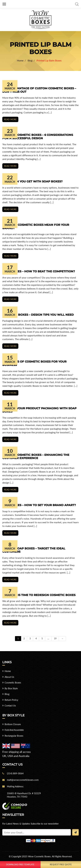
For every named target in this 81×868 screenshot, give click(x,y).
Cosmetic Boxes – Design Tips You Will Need (38, 315)
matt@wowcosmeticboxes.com (23, 780)
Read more (10, 119)
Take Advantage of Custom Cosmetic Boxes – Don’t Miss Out (39, 90)
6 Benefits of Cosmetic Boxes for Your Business (34, 363)
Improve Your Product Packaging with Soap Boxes (39, 410)
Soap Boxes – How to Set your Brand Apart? (39, 505)
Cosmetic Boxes (13, 683)
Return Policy (11, 700)
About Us (9, 677)
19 (55, 638)
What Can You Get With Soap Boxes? (32, 182)
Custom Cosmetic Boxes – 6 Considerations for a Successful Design (38, 137)
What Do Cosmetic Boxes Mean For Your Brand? (36, 227)
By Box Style (11, 688)
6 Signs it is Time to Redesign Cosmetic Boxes (39, 595)
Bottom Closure (13, 724)
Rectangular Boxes (14, 736)
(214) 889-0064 (15, 773)
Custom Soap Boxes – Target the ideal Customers (34, 550)
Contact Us (10, 705)
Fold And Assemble (14, 730)
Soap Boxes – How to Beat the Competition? (39, 271)
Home (8, 671)
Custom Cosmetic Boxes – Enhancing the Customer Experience (36, 457)
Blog (7, 694)
